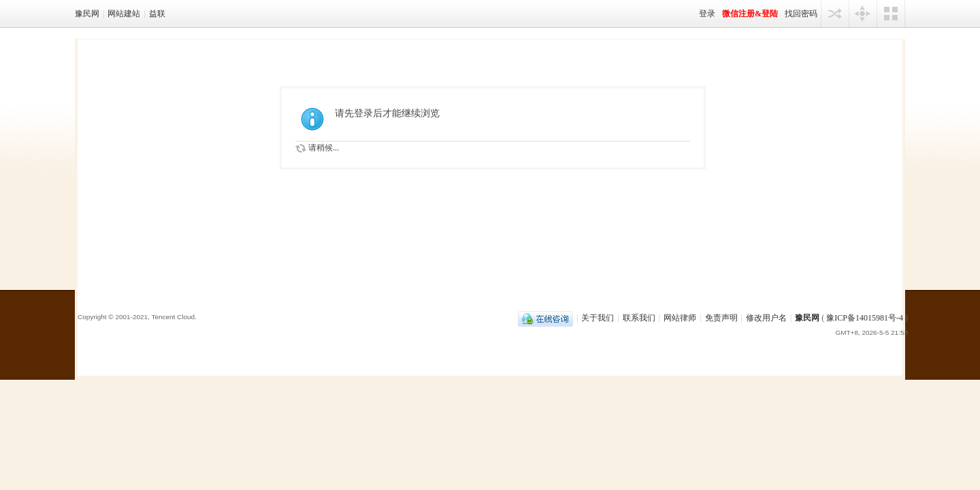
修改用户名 (766, 318)
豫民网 (87, 14)
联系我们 (639, 318)
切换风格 (891, 14)
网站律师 (680, 318)
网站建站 (124, 14)
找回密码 (801, 14)
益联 (157, 14)
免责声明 (721, 318)
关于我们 (598, 318)
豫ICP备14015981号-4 (865, 318)
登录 (707, 14)
